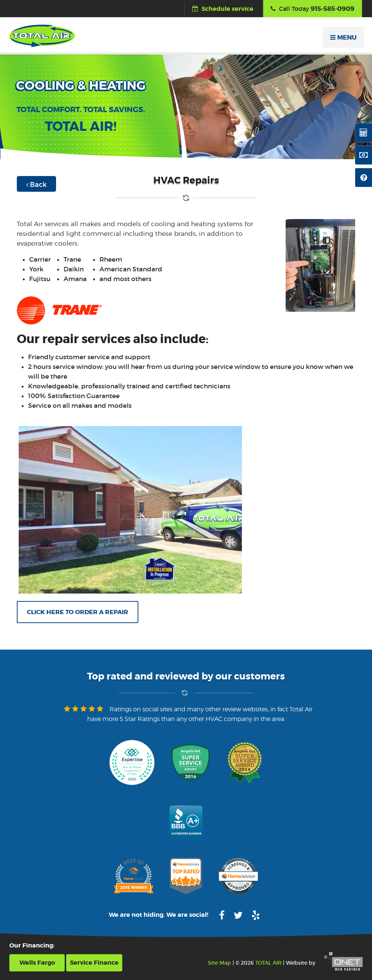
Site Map (219, 963)
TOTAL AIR (268, 963)
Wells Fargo (37, 963)
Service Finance (94, 963)
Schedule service (223, 9)
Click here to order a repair (78, 612)
